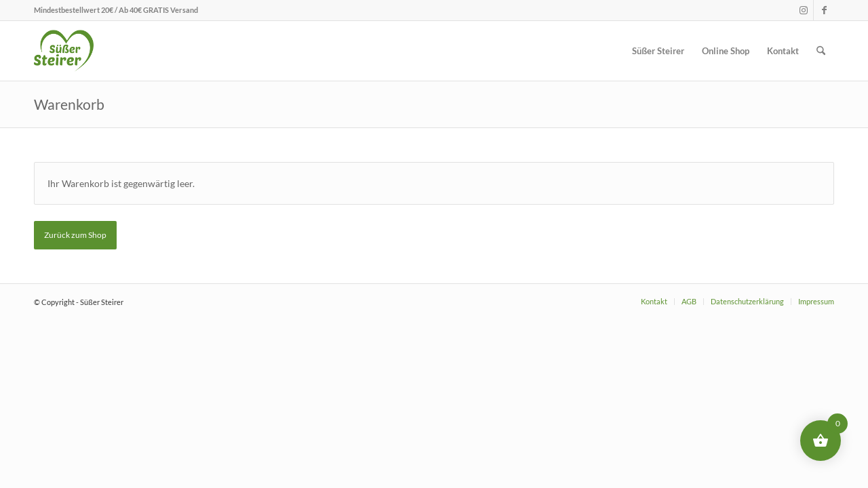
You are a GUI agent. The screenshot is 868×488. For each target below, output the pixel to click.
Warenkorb (69, 104)
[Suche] (821, 51)
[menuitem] (658, 51)
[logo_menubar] (64, 51)
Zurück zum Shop (75, 235)
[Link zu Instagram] (803, 10)
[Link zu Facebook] (824, 10)
